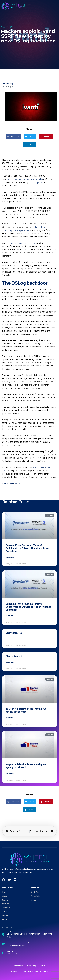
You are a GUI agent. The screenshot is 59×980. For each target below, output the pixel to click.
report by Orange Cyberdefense (22, 243)
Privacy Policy (36, 896)
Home (4, 892)
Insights (5, 915)
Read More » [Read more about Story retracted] (10, 639)
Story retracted (14, 633)
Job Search (6, 908)
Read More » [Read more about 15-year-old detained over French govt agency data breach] (10, 718)
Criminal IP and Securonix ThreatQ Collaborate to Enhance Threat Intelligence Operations (28, 548)
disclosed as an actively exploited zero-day (25, 179)
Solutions (6, 904)
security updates (36, 183)
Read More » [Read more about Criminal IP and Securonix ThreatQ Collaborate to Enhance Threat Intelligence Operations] (10, 557)
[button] (49, 6)
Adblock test (8, 483)
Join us (5, 912)
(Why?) (18, 483)
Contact (5, 919)
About (4, 896)
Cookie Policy (35, 892)
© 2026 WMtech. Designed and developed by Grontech (30, 971)
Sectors (5, 900)
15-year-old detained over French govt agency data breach (26, 710)
